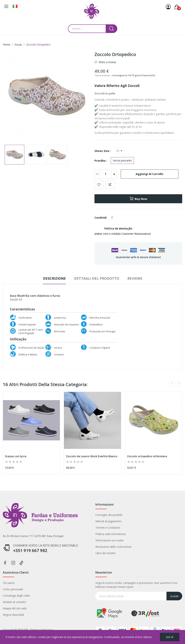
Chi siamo (9, 583)
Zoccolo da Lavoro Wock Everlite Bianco (92, 456)
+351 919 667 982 (30, 551)
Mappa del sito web (15, 608)
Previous (172, 384)
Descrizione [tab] (54, 278)
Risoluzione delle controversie (113, 547)
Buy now (138, 199)
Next (179, 384)
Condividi (112, 218)
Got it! (170, 637)
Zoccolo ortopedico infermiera (147, 456)
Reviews (135, 278)
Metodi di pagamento (108, 521)
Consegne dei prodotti (109, 515)
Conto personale (13, 589)
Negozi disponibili (13, 615)
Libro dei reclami (105, 553)
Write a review (107, 62)
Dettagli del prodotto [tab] (97, 278)
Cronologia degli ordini (16, 596)
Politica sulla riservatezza (111, 534)
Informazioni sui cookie (110, 540)
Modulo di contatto (14, 602)
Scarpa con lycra (16, 456)
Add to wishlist (99, 185)
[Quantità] (106, 174)
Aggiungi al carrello (149, 174)
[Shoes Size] (120, 151)
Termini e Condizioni (108, 528)
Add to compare (110, 185)
